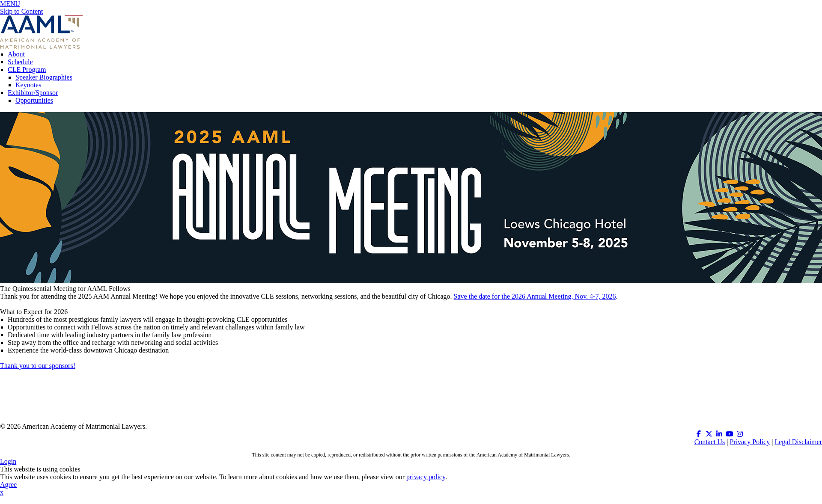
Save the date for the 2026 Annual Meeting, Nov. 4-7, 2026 (535, 296)
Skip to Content (21, 11)
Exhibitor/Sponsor (33, 93)
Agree (8, 485)
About (16, 54)
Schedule (20, 62)
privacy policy (426, 477)
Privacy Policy (750, 442)
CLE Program (27, 70)
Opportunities (34, 100)
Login (8, 461)
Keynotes (28, 85)
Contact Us (710, 442)
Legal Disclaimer (798, 442)
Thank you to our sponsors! (38, 366)
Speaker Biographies (44, 77)
